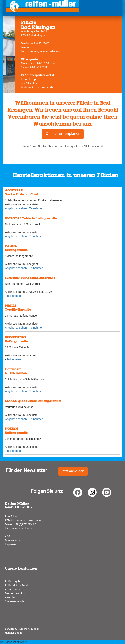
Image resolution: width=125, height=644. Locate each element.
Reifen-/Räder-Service (18, 586)
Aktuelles (10, 598)
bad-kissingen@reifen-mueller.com (41, 52)
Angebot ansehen (16, 208)
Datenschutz (12, 541)
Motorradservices (15, 594)
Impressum (12, 545)
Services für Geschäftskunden (22, 629)
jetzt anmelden (73, 471)
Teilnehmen (36, 208)
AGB (8, 537)
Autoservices (13, 590)
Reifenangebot (14, 582)
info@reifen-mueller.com (19, 529)
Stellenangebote (15, 602)
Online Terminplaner (63, 134)
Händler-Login (13, 633)
